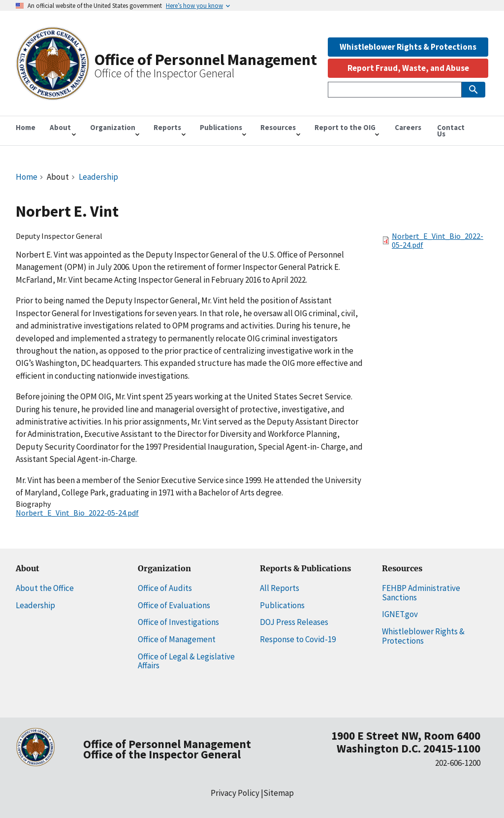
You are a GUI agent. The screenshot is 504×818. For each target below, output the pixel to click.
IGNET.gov (400, 614)
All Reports (280, 588)
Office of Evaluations (174, 605)
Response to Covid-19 (298, 639)
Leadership (98, 177)
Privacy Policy (235, 793)
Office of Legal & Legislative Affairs (186, 661)
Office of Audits (165, 588)
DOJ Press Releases (294, 622)
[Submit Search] (473, 90)
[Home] (53, 95)
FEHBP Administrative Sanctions (421, 593)
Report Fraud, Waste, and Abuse (408, 68)
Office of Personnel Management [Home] (206, 60)
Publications (282, 605)
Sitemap (279, 793)
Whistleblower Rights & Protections (408, 47)
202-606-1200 (458, 763)
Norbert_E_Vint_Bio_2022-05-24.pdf (77, 513)
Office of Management (177, 639)
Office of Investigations (178, 622)
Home (27, 177)
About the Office (45, 588)
